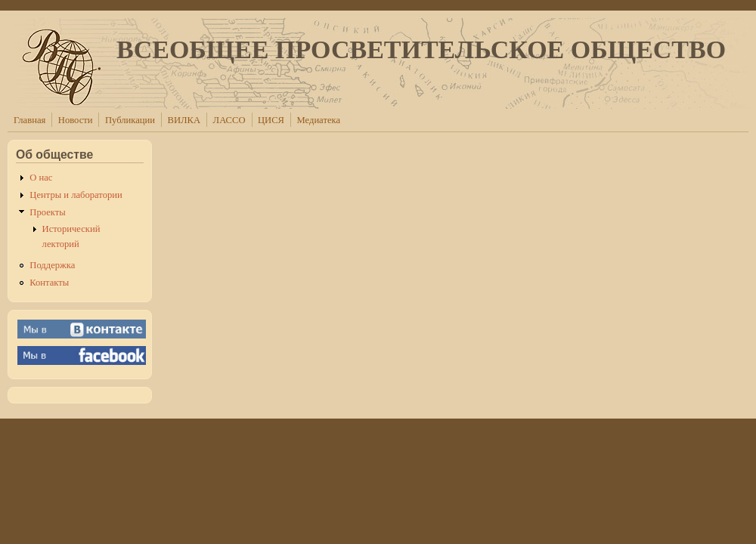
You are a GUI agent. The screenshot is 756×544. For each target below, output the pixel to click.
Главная (29, 120)
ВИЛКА (184, 120)
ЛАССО (229, 120)
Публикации (130, 120)
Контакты (49, 283)
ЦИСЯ (271, 120)
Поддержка (52, 265)
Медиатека (319, 120)
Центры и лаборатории (76, 195)
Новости (76, 120)
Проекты (47, 212)
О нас (41, 178)
